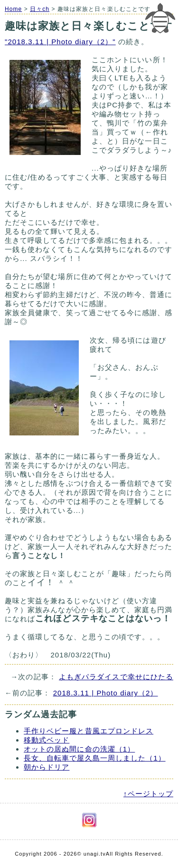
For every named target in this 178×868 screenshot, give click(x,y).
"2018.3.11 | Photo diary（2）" (60, 42)
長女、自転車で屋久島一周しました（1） (95, 758)
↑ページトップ (148, 794)
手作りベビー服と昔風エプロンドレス (89, 731)
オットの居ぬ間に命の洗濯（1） (79, 749)
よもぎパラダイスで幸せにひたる (116, 677)
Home (13, 9)
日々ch (40, 9)
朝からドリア (47, 767)
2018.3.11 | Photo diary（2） (106, 693)
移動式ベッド (47, 740)
